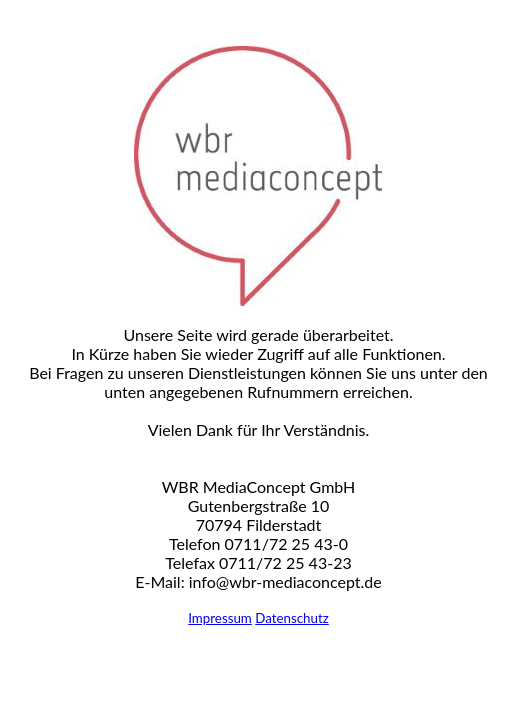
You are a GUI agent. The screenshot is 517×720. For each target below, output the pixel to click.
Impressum (220, 618)
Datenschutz (292, 618)
